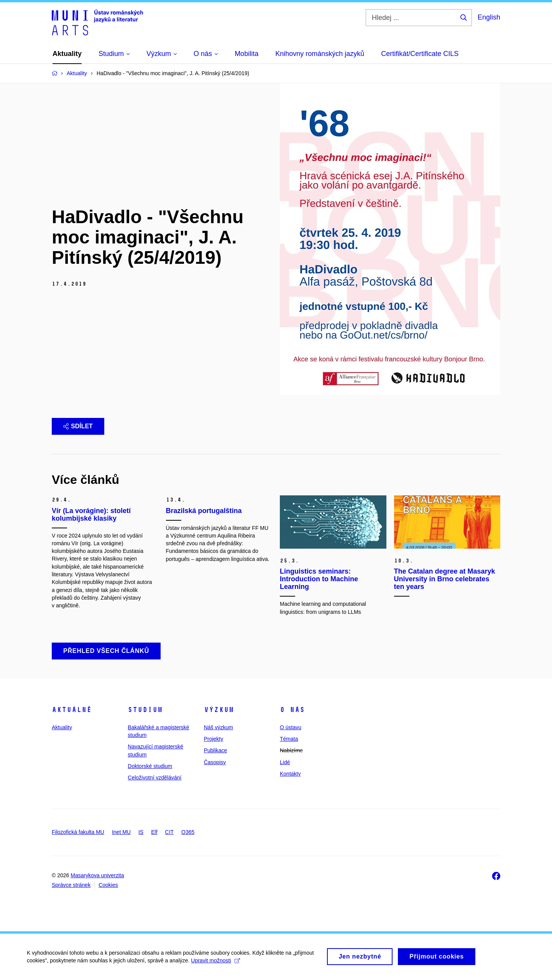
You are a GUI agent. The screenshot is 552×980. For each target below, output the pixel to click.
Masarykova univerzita (97, 875)
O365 (188, 832)
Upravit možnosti (215, 964)
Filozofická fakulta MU (78, 832)
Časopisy (215, 762)
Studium (145, 710)
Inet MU (121, 832)
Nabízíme (291, 750)
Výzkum (219, 710)
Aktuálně (72, 710)
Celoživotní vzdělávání (154, 778)
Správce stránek (71, 885)
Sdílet (78, 426)
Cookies (108, 885)
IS (141, 832)
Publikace (216, 750)
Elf (154, 832)
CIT (170, 832)
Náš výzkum (219, 727)
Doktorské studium (150, 766)
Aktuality (62, 727)
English (489, 17)
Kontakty (290, 774)
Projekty (214, 739)
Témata (289, 739)
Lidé (285, 762)
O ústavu (291, 727)
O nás (292, 710)
